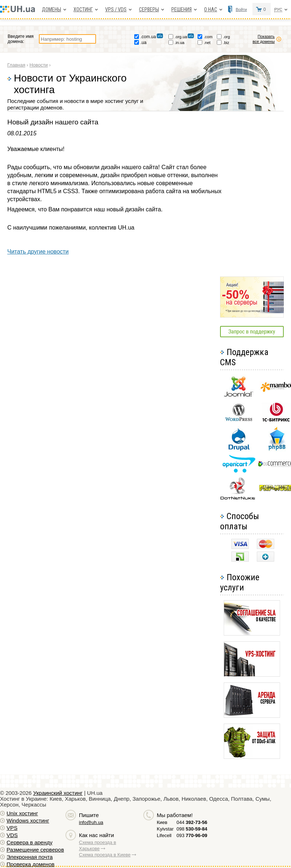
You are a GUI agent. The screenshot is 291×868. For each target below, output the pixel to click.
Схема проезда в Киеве (105, 855)
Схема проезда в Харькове (97, 845)
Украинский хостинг (58, 793)
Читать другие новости (38, 252)
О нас (211, 9)
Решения (182, 9)
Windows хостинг (28, 821)
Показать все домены (268, 39)
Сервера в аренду (29, 842)
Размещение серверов (35, 850)
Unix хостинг (22, 813)
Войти (241, 9)
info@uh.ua (91, 822)
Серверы (149, 9)
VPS (12, 828)
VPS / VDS (116, 9)
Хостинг (83, 9)
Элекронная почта (30, 857)
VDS (12, 835)
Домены (51, 9)
